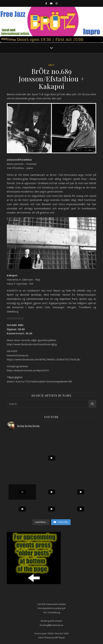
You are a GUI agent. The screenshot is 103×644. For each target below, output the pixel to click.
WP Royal (60, 638)
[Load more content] (41, 522)
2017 (51, 65)
